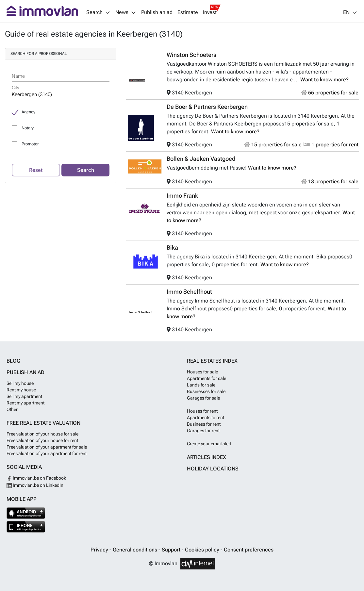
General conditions (136, 550)
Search (86, 170)
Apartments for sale (207, 378)
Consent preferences (249, 550)
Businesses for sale (206, 391)
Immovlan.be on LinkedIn (35, 485)
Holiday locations (213, 469)
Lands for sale (201, 385)
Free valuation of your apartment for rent (47, 453)
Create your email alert (209, 444)
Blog (13, 361)
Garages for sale (203, 398)
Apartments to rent (206, 418)
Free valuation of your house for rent (42, 440)
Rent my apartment (25, 403)
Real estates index (212, 361)
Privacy (100, 550)
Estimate (188, 12)
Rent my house (21, 390)
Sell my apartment (24, 396)
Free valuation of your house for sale (42, 434)
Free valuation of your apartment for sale (47, 447)
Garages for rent (203, 431)
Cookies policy (203, 550)
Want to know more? (324, 80)
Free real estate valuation (43, 423)
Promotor (30, 144)
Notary (28, 128)
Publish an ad (157, 12)
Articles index (207, 457)
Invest (210, 12)
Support (172, 550)
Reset (36, 170)
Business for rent (204, 424)
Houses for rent (202, 411)
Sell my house (20, 383)
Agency (28, 112)
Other (12, 409)
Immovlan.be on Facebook (36, 478)
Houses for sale (202, 372)
